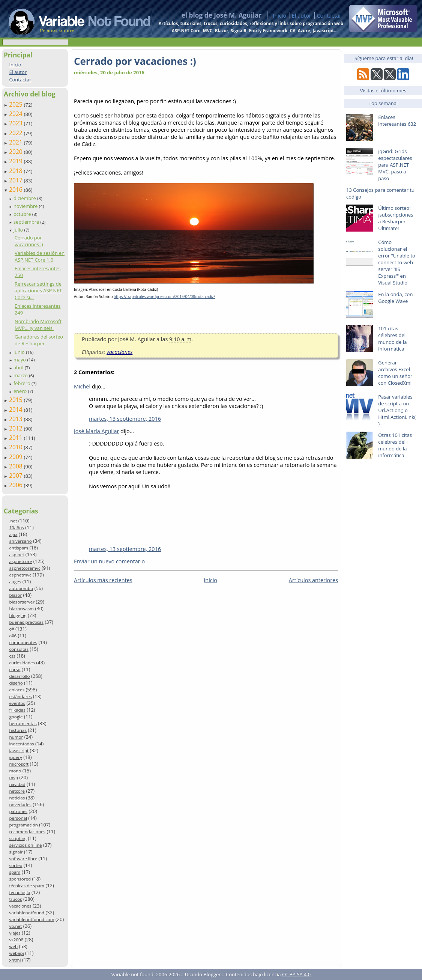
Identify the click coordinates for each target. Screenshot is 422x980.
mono (15, 771)
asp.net (17, 555)
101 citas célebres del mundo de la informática (392, 339)
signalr (16, 852)
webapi (16, 953)
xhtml (15, 960)
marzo (21, 375)
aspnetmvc (20, 575)
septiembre (27, 222)
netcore (17, 791)
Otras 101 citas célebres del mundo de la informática (395, 445)
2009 (17, 457)
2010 (17, 447)
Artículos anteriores (313, 580)
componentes (23, 642)
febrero (23, 383)
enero (21, 391)
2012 (17, 428)
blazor (15, 595)
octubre (23, 214)
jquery (15, 757)
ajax (13, 534)
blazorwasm (21, 609)
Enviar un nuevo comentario (109, 561)
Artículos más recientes (103, 580)
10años (17, 528)
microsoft (19, 764)
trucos (15, 899)
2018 (17, 171)
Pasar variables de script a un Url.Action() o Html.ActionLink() (397, 410)
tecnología (20, 892)
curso (15, 669)
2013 (17, 419)
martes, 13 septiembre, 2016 (125, 419)
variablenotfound (27, 913)
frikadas (17, 710)
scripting (18, 838)
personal (18, 818)
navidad (17, 784)
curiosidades (22, 663)
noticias (17, 798)
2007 (17, 476)
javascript (19, 750)
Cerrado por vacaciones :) (29, 241)
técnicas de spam (27, 886)
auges (15, 582)
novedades (20, 805)
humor (16, 737)
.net (13, 521)
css (12, 656)
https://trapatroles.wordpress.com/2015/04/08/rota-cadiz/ (164, 297)
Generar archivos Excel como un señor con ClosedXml (395, 373)
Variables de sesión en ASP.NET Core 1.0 (40, 256)
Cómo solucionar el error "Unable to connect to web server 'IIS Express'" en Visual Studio (397, 262)
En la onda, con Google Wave (395, 298)
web (13, 946)
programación (23, 825)
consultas (19, 649)
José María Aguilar (96, 431)
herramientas (23, 723)
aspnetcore (20, 561)
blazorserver (22, 602)
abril (19, 367)
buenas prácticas (26, 622)
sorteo (16, 865)
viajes (15, 933)
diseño (16, 683)
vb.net (15, 926)
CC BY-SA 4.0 (296, 974)
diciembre (25, 198)
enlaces (17, 690)
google (16, 717)
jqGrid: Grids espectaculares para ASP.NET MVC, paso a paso (395, 165)
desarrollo (19, 676)
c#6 (13, 636)
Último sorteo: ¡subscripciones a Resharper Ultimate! (396, 218)
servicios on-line (25, 845)
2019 (17, 161)
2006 (17, 485)
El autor (302, 16)
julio (19, 230)
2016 (17, 190)
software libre (23, 859)
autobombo (21, 588)
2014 (17, 409)
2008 (17, 466)
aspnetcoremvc (25, 568)
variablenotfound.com (32, 919)
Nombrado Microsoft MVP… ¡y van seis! (38, 325)
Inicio (279, 16)
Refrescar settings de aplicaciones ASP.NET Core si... (38, 291)
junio (20, 352)
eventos (17, 703)
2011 (17, 438)
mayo (20, 360)
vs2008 (16, 940)
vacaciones (20, 906)
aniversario (20, 541)
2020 (17, 152)
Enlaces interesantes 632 (397, 120)
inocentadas (21, 744)
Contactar (329, 16)
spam (15, 872)
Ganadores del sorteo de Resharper (39, 340)
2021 (17, 142)
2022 (17, 133)
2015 (17, 400)
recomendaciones (27, 832)
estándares (20, 696)
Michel (82, 386)
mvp (14, 778)
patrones (18, 811)
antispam (19, 548)
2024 (17, 114)
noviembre (26, 206)
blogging (18, 615)
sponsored (20, 879)
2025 (17, 104)
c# (11, 629)
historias (18, 730)
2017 (17, 180)
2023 (17, 123)
